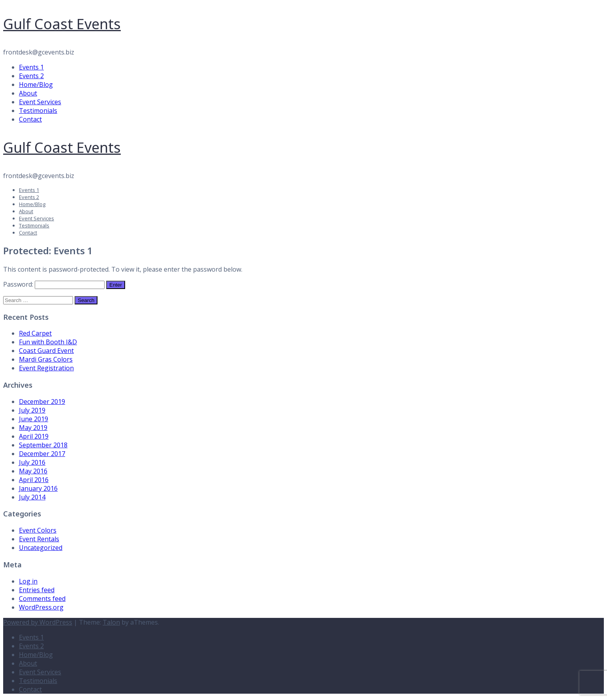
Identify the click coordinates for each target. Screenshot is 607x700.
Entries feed (37, 590)
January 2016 (38, 488)
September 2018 (43, 445)
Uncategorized (41, 548)
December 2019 (42, 402)
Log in (28, 581)
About (28, 93)
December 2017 (42, 454)
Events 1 (31, 67)
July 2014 (32, 497)
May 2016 (33, 471)
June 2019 (34, 419)
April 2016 (34, 480)
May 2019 (33, 428)
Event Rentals (39, 539)
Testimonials (38, 111)
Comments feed (42, 599)
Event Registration (46, 368)
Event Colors (38, 530)
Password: (54, 284)
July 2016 (32, 462)
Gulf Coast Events (62, 24)
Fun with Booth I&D (48, 342)
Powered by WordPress (38, 622)
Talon (111, 622)
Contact (30, 119)
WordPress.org (41, 607)
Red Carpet (35, 333)
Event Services (40, 102)
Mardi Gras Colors (46, 359)
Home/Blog (36, 84)
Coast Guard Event (46, 351)
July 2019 (32, 410)
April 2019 (34, 436)
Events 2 (31, 76)
